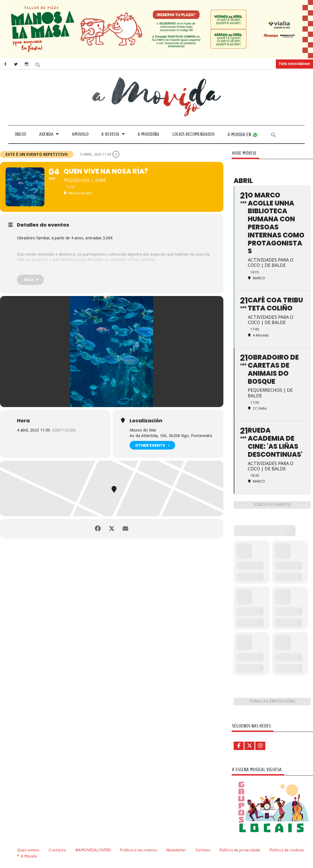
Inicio (21, 134)
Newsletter (176, 850)
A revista (110, 134)
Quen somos (28, 850)
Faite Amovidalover (295, 64)
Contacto (57, 850)
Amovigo (80, 134)
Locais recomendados (193, 134)
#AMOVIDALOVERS (93, 850)
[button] (38, 65)
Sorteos (203, 850)
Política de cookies (287, 850)
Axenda (46, 134)
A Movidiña (148, 134)
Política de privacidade (240, 850)
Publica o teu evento (139, 850)
